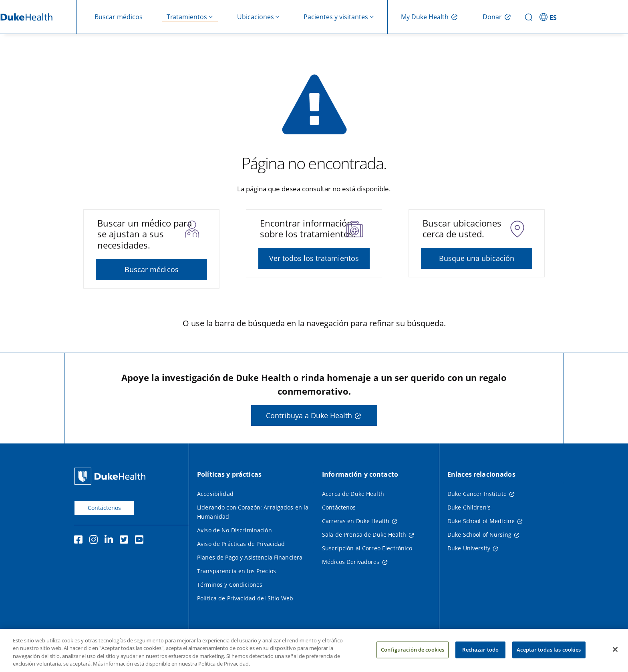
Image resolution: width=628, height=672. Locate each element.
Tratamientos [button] (187, 17)
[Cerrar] (615, 653)
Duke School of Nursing (479, 535)
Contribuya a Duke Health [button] (309, 415)
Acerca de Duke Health (353, 494)
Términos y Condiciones (230, 585)
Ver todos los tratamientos (314, 258)
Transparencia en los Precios (237, 571)
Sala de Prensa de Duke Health (364, 535)
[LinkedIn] (111, 541)
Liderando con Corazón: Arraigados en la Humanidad (253, 512)
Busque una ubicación (477, 258)
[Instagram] (95, 541)
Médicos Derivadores (351, 562)
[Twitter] (126, 541)
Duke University (469, 548)
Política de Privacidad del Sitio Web (245, 598)
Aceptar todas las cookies (549, 653)
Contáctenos (104, 508)
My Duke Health (425, 17)
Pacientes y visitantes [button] (336, 17)
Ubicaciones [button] (256, 17)
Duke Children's (469, 507)
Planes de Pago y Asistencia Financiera (250, 557)
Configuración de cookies (413, 653)
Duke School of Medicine (481, 521)
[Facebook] (80, 541)
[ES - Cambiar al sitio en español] (549, 17)
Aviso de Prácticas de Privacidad (241, 544)
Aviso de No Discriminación (234, 530)
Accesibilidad (215, 494)
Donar (492, 17)
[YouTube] (141, 541)
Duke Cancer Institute (477, 494)
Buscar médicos (119, 17)
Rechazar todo (480, 653)
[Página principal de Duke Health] (112, 476)
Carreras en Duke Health (356, 521)
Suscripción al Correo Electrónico (367, 548)
